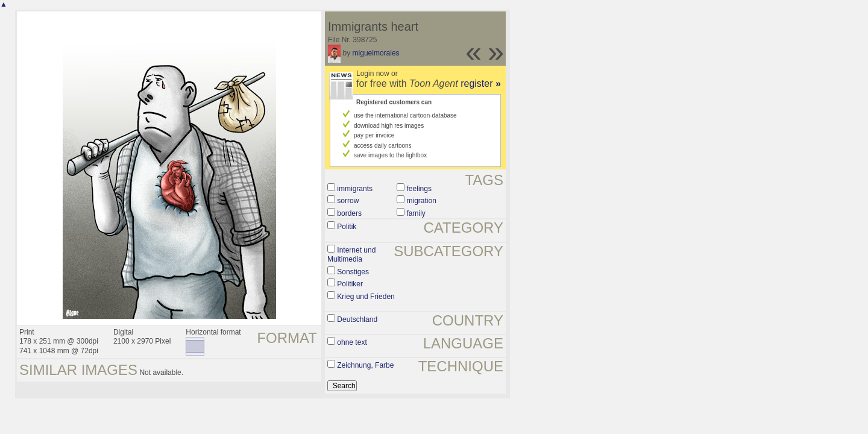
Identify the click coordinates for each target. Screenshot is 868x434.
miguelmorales (376, 53)
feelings (419, 189)
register (481, 83)
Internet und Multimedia (351, 255)
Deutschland (357, 319)
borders (349, 213)
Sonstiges (353, 272)
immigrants (355, 189)
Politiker (350, 284)
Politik (347, 227)
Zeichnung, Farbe (365, 365)
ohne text (352, 342)
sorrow (348, 201)
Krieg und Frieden (366, 297)
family (416, 213)
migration (422, 201)
